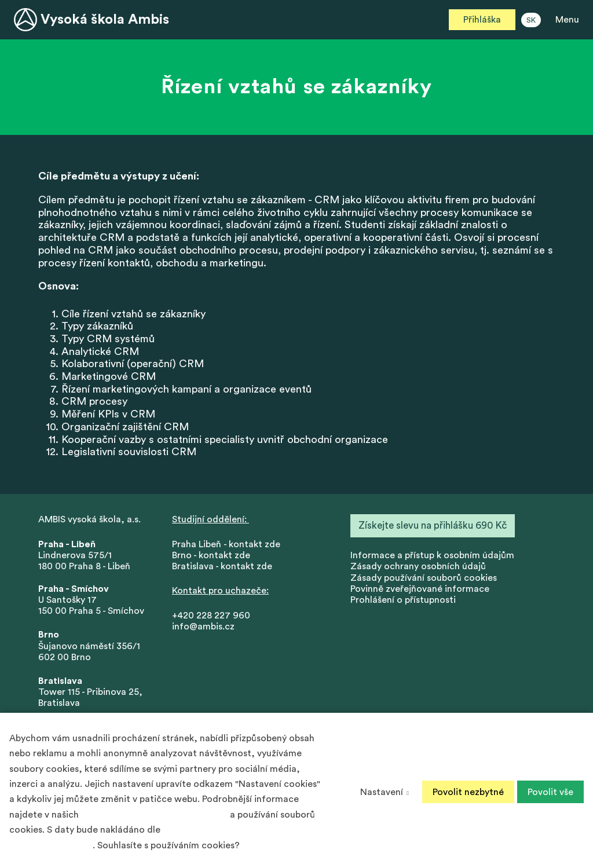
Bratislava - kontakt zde (222, 569)
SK (531, 20)
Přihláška (482, 20)
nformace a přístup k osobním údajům (433, 558)
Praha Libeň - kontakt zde (228, 547)
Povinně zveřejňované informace (420, 592)
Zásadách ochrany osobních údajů (154, 815)
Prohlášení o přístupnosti (403, 603)
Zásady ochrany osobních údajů (418, 569)
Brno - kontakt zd (208, 558)
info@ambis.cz (203, 629)
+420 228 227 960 (211, 618)
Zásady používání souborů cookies (424, 580)
